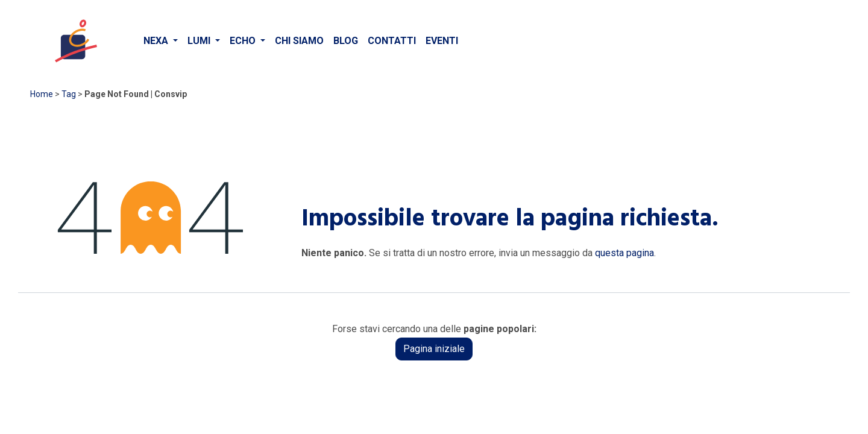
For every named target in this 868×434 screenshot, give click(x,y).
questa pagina (624, 253)
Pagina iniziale (434, 349)
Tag (69, 94)
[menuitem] (161, 41)
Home (42, 94)
